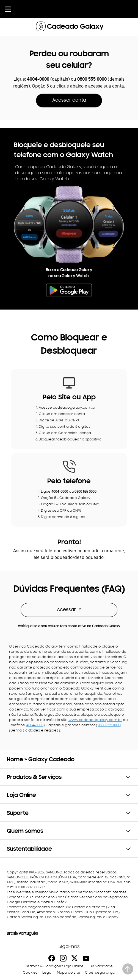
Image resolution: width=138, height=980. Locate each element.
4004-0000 (38, 80)
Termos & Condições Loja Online (54, 966)
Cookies (30, 973)
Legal (47, 973)
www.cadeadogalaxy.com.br (95, 720)
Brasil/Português (22, 934)
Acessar (69, 610)
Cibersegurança (100, 973)
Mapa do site (69, 973)
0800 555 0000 (92, 80)
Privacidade (102, 966)
